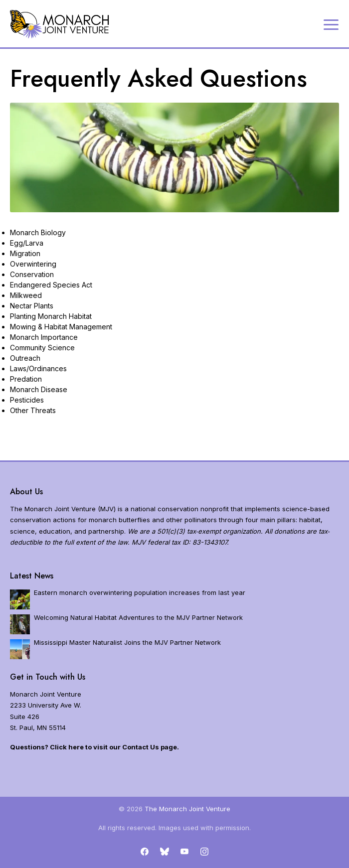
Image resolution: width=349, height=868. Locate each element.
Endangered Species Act (51, 285)
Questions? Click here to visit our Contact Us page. (94, 747)
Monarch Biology (38, 232)
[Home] (60, 24)
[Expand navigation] (331, 24)
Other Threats (33, 410)
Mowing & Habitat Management (61, 327)
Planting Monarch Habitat (51, 316)
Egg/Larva (27, 243)
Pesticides (27, 400)
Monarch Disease (39, 389)
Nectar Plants (32, 306)
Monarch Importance (44, 337)
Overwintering (33, 264)
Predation (26, 379)
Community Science (42, 348)
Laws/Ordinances (38, 368)
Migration (25, 253)
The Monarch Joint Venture (187, 809)
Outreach (25, 358)
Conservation (32, 274)
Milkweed (26, 295)
